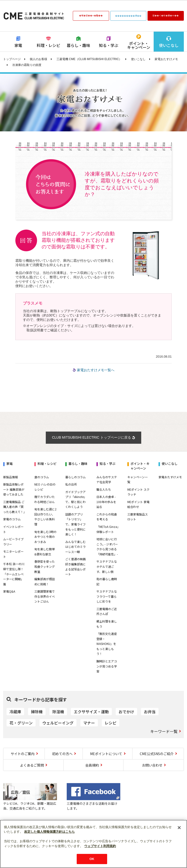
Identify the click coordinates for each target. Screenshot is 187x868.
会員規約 (92, 765)
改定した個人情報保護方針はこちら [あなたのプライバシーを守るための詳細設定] (49, 832)
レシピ (111, 723)
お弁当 (150, 712)
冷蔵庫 (15, 712)
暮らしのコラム (75, 477)
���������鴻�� (128, 16)
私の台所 (71, 484)
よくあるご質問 (32, 765)
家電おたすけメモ (166, 59)
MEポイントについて (106, 754)
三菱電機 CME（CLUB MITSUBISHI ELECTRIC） (89, 59)
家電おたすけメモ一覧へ (96, 370)
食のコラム (42, 477)
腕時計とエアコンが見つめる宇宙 (107, 666)
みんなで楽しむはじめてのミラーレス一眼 (75, 547)
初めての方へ (62, 754)
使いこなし (169, 45)
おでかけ (126, 712)
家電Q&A (9, 591)
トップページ (12, 59)
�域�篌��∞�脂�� (91, 15)
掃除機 (37, 712)
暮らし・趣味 (78, 45)
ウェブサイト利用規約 (100, 846)
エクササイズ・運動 (91, 712)
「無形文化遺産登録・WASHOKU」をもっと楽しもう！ (107, 644)
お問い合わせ (152, 765)
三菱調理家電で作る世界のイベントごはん (45, 596)
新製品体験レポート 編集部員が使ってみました (14, 489)
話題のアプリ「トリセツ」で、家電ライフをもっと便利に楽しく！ (75, 524)
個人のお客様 (38, 59)
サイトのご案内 (23, 754)
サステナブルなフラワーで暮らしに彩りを (107, 596)
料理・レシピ (48, 45)
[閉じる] (179, 828)
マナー (89, 723)
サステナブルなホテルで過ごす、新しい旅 (107, 566)
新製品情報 (10, 477)
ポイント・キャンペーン (139, 45)
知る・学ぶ (109, 45)
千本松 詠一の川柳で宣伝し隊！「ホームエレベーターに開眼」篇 (14, 574)
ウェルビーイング (58, 723)
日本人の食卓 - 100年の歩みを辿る (106, 502)
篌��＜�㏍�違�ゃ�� (166, 15)
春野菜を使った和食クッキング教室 (45, 566)
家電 (18, 45)
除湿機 (58, 712)
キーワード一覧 (164, 731)
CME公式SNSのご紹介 (157, 754)
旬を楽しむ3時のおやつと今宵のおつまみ (45, 537)
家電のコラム (12, 519)
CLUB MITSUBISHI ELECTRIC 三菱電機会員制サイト (34, 16)
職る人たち (104, 489)
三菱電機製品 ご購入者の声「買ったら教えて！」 (15, 507)
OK (92, 859)
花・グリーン (21, 723)
